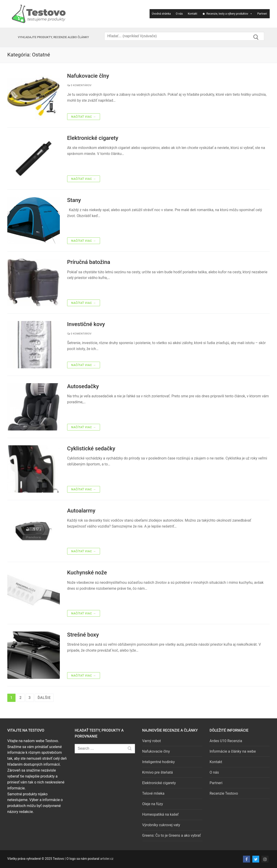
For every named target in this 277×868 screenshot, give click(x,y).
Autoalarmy (81, 511)
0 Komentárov (79, 85)
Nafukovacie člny (88, 76)
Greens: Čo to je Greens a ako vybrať (171, 835)
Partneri (262, 14)
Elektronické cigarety (93, 138)
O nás (179, 14)
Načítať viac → (84, 117)
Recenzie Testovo (224, 793)
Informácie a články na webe (233, 751)
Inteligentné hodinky (159, 762)
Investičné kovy (86, 324)
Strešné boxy (83, 635)
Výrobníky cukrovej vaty (161, 825)
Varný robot (152, 741)
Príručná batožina (89, 262)
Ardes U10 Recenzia (226, 741)
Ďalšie (44, 698)
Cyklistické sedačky (91, 449)
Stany (74, 200)
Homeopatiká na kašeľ (161, 814)
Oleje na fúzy (153, 804)
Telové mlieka (153, 793)
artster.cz (107, 859)
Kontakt (192, 14)
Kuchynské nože (87, 573)
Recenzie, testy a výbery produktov (227, 14)
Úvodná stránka (161, 14)
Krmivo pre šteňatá (158, 772)
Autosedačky (83, 386)
